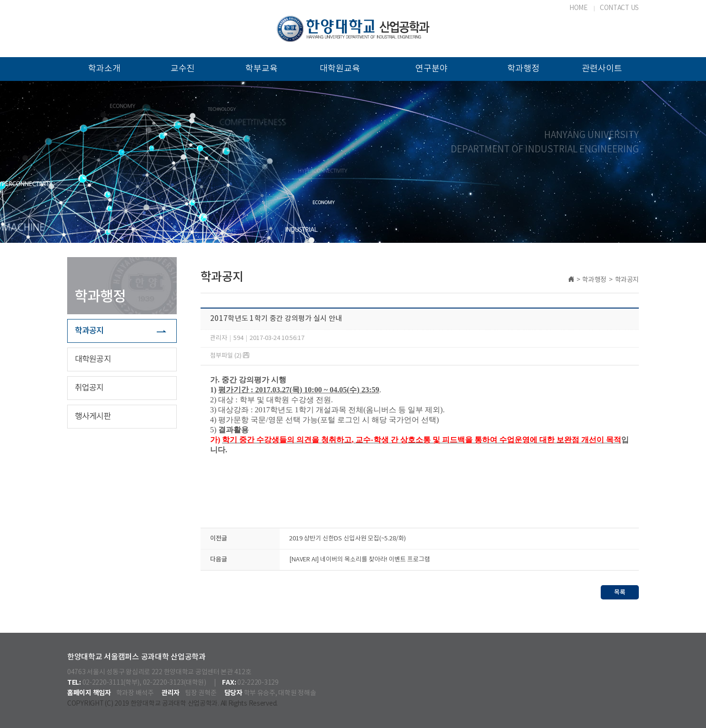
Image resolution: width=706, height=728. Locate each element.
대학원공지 (93, 359)
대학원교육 (340, 69)
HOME (579, 8)
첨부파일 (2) (230, 356)
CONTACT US (619, 8)
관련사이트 (602, 69)
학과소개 (104, 69)
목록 (620, 592)
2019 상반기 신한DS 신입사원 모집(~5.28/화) (348, 539)
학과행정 (524, 69)
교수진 (183, 69)
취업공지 (89, 388)
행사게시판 (93, 417)
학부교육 (262, 69)
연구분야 (432, 69)
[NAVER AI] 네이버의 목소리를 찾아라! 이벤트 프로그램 (360, 560)
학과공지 (89, 331)
